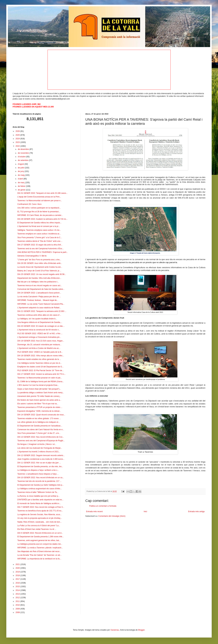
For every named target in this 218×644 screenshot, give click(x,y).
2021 (18, 564)
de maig (21, 175)
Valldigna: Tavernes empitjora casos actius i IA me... (39, 230)
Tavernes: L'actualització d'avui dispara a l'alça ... (38, 474)
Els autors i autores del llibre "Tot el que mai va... (38, 404)
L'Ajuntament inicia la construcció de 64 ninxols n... (39, 330)
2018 (18, 575)
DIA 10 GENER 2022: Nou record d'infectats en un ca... (41, 478)
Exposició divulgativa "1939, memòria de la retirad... (39, 411)
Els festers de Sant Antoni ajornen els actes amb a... (39, 400)
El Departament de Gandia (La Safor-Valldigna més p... (41, 485)
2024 (18, 139)
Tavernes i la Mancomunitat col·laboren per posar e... (40, 201)
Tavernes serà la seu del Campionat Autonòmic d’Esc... (41, 249)
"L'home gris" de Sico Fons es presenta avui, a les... (39, 260)
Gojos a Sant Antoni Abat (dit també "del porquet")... (39, 389)
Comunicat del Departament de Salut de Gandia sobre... (41, 289)
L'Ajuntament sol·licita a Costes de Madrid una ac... (39, 348)
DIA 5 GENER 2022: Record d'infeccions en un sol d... (40, 533)
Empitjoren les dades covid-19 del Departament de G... (40, 367)
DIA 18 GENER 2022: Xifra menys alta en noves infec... (41, 356)
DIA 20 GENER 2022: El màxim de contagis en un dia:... (41, 326)
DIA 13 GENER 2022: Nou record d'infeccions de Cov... (41, 437)
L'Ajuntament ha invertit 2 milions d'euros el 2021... (39, 452)
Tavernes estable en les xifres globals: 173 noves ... (39, 418)
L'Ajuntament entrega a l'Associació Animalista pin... (39, 337)
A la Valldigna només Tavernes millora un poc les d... (39, 363)
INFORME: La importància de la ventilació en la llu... (39, 559)
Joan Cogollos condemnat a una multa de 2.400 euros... (41, 459)
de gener (22, 190)
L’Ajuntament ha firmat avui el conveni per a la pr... (39, 226)
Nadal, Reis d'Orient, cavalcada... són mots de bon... (39, 522)
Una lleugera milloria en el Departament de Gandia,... (40, 322)
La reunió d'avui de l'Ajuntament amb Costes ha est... (40, 267)
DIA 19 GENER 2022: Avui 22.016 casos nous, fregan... (41, 341)
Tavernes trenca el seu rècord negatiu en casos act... (40, 286)
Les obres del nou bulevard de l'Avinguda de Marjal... (40, 448)
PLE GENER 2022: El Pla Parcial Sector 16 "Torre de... (41, 370)
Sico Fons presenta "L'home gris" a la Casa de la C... (40, 238)
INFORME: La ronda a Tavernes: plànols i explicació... (40, 548)
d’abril (21, 179)
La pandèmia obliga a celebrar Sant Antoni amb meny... (41, 393)
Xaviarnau (115, 630)
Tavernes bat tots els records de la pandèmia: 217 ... (39, 481)
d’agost (21, 164)
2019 (18, 572)
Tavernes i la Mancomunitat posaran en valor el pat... (40, 378)
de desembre (24, 149)
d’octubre (22, 157)
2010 (18, 605)
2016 (18, 583)
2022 (18, 146)
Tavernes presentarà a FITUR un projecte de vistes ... (40, 407)
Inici (145, 512)
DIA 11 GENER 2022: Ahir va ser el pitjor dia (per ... (39, 463)
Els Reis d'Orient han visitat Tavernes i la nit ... (37, 529)
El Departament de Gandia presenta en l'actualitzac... (40, 426)
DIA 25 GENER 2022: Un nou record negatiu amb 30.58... (42, 274)
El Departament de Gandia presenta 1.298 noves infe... (41, 537)
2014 (18, 590)
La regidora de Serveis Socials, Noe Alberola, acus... (39, 515)
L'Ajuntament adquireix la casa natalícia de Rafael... (39, 308)
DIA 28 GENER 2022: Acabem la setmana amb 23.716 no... (42, 219)
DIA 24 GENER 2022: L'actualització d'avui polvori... (39, 293)
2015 (18, 587)
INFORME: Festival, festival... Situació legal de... (38, 300)
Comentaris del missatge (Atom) (112, 516)
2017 (18, 579)
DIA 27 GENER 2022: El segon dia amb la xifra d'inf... (40, 245)
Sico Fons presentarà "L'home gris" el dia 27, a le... (39, 433)
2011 (18, 601)
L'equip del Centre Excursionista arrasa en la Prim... (39, 197)
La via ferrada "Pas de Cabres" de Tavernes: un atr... (39, 555)
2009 (18, 609)
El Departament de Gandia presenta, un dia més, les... (40, 466)
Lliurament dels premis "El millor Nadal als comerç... (39, 396)
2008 (18, 612)
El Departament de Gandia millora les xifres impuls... (39, 223)
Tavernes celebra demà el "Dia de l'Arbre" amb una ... (40, 241)
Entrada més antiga (196, 512)
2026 (18, 131)
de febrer (22, 186)
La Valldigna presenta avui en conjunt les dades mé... (40, 544)
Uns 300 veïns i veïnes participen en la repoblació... (39, 208)
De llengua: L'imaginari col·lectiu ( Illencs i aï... (37, 444)
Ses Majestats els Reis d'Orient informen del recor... (39, 551)
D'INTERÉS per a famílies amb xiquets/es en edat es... (40, 500)
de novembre (24, 153)
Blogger (141, 630)
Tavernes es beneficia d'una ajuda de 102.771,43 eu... (40, 511)
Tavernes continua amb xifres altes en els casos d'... (39, 315)
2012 (18, 598)
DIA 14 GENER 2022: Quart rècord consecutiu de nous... (41, 415)
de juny (21, 171)
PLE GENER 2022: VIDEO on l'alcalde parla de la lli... (40, 352)
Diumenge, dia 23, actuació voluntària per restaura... (39, 345)
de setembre (23, 160)
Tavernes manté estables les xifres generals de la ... (39, 359)
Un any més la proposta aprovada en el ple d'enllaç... (40, 518)
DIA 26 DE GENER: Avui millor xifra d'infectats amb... (40, 263)
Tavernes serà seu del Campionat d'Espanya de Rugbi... (41, 441)
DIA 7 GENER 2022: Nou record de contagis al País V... (41, 507)
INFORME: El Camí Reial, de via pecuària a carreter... (40, 215)
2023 (18, 142)
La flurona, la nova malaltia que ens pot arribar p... (39, 496)
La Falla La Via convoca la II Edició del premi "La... (39, 526)
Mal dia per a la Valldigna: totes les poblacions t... (38, 282)
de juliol (21, 168)
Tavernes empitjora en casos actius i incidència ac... (39, 234)
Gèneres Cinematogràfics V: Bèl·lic (32, 256)
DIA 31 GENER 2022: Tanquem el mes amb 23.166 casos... (42, 193)
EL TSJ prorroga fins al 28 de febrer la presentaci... (39, 212)
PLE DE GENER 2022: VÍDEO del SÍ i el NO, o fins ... (40, 334)
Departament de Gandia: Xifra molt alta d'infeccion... (39, 278)
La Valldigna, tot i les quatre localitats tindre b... (37, 319)
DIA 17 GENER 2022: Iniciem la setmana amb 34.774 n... (42, 374)
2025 (18, 135)
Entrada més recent (94, 512)
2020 (18, 568)
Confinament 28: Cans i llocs (29, 204)
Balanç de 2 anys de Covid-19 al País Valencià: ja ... (39, 271)
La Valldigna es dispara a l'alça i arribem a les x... (38, 470)
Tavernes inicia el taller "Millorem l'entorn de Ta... (38, 492)
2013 (18, 594)
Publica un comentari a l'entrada (103, 506)
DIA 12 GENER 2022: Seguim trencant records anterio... (41, 455)
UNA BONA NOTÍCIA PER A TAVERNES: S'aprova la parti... (43, 252)
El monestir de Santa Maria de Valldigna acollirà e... (39, 503)
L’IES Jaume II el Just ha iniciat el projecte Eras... (38, 385)
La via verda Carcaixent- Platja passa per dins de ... (39, 297)
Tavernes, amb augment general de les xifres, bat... (39, 540)
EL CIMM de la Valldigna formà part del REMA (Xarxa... (41, 382)
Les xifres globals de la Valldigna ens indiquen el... (39, 422)
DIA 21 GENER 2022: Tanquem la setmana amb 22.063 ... (42, 311)
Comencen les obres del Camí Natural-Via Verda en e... (41, 430)
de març (22, 183)
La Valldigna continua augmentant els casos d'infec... (40, 489)
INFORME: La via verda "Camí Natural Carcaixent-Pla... (41, 304)
